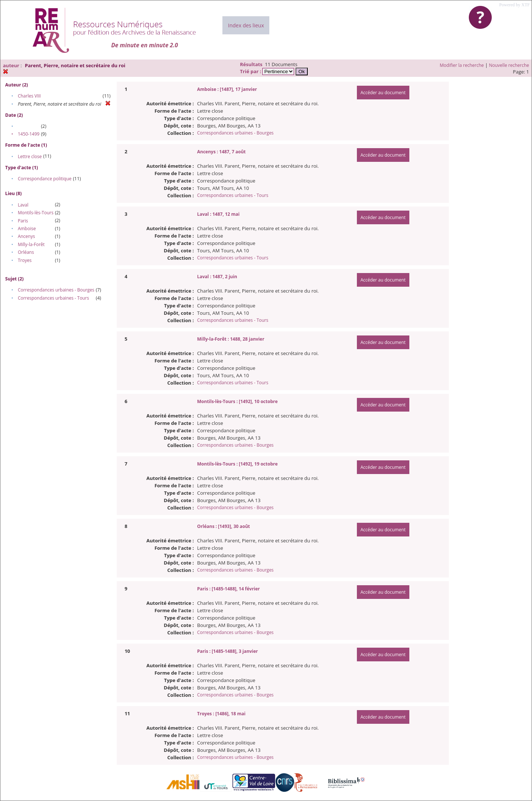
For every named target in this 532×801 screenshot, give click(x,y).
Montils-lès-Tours (35, 213)
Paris (23, 221)
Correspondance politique (45, 179)
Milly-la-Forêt (31, 244)
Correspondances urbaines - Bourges (56, 290)
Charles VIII (29, 96)
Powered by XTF (514, 5)
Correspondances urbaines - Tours (53, 298)
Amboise (27, 229)
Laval (23, 205)
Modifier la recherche (462, 65)
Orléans (26, 252)
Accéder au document (383, 93)
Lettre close (30, 156)
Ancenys (26, 236)
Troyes (25, 260)
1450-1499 (29, 134)
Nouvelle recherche (509, 65)
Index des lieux (246, 25)
